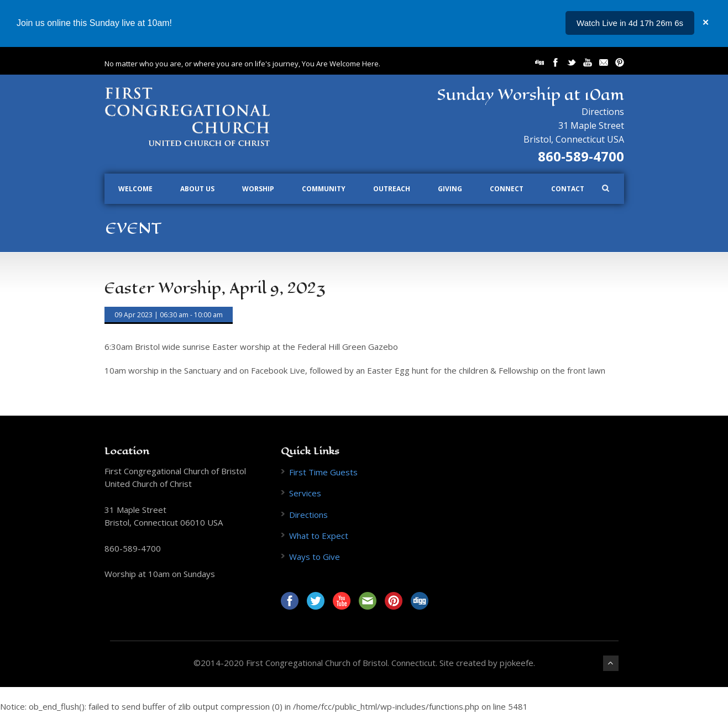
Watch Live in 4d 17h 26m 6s (630, 23)
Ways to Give (315, 557)
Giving (450, 189)
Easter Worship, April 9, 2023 (215, 288)
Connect (507, 189)
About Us (197, 189)
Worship (258, 189)
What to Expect (319, 536)
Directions (603, 112)
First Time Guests (323, 472)
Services (305, 493)
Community (324, 189)
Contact (568, 189)
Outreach (392, 189)
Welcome (135, 189)
